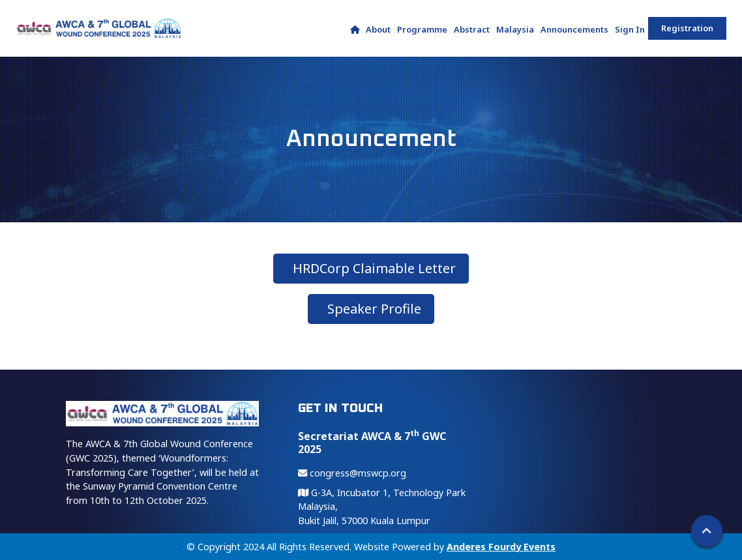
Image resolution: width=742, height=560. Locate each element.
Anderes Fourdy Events (501, 547)
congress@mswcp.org (352, 473)
